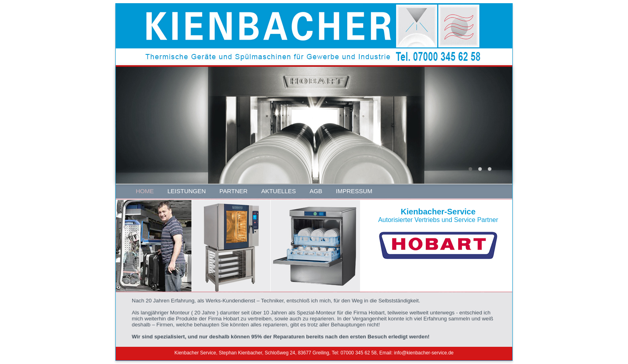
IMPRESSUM (354, 191)
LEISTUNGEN (187, 191)
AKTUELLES (279, 191)
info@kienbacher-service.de (424, 353)
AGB (316, 191)
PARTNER (233, 191)
